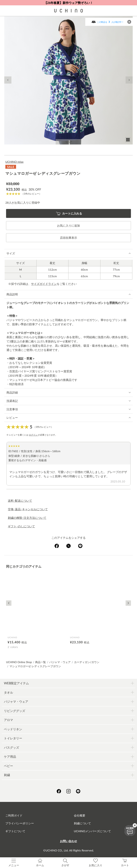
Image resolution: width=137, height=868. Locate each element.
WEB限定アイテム (16, 683)
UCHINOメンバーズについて (92, 831)
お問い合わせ (68, 841)
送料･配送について (20, 501)
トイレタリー (13, 738)
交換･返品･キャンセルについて (28, 509)
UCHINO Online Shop (19, 662)
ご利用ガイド (14, 815)
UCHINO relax (14, 162)
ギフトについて (15, 831)
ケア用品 (10, 757)
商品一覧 (40, 662)
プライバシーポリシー (20, 823)
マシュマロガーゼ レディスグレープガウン (35, 666)
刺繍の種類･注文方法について (27, 518)
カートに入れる (69, 214)
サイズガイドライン (44, 284)
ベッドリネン (13, 729)
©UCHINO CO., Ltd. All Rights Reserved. (68, 850)
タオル (8, 692)
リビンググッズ (15, 711)
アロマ (8, 720)
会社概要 (80, 815)
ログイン (33, 435)
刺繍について (82, 823)
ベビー (8, 766)
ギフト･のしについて (21, 526)
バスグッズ (12, 747)
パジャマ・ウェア (60, 662)
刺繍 (7, 775)
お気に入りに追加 (68, 225)
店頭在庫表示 (68, 238)
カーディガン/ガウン (87, 662)
